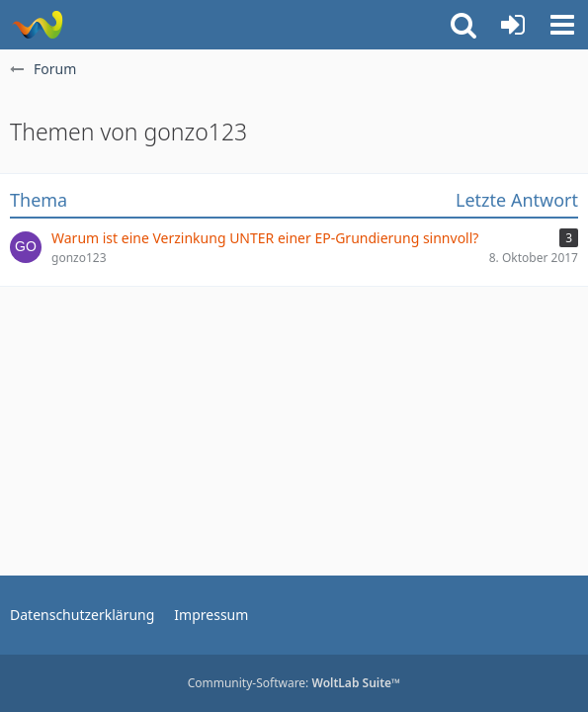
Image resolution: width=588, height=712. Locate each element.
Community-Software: (294, 683)
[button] (562, 25)
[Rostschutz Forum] (37, 25)
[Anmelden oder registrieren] (513, 25)
